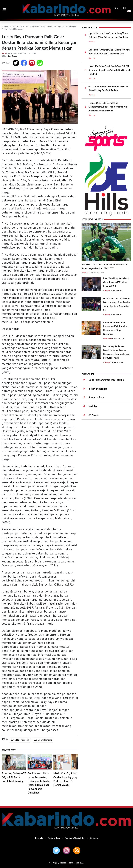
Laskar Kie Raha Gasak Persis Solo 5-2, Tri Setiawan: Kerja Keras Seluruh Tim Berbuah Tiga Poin (109, 70)
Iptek (12, 26)
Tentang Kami (54, 838)
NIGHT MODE (120, 8)
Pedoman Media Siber (75, 838)
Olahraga (92, 42)
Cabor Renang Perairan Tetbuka (106, 380)
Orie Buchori (13, 56)
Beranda (5, 26)
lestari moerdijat (98, 389)
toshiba (93, 406)
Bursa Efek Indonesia (20, 740)
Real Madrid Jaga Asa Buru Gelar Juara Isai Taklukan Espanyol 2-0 (116, 282)
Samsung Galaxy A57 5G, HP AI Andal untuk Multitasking (14, 777)
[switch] (129, 11)
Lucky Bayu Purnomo (43, 740)
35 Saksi (93, 415)
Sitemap (94, 838)
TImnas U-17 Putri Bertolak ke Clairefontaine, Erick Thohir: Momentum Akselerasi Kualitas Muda (108, 107)
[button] (5, 10)
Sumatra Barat (97, 397)
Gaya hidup (107, 338)
